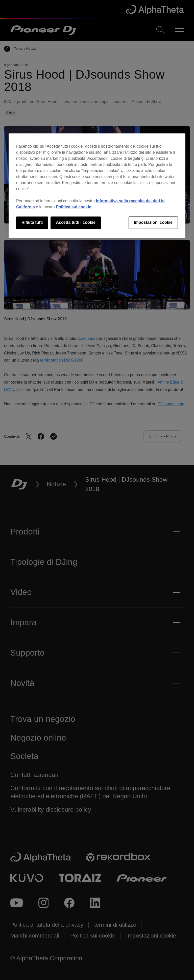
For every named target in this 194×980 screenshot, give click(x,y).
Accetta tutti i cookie (76, 223)
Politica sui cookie (74, 207)
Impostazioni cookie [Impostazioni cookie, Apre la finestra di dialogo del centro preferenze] (153, 223)
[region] (97, 186)
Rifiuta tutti (32, 223)
